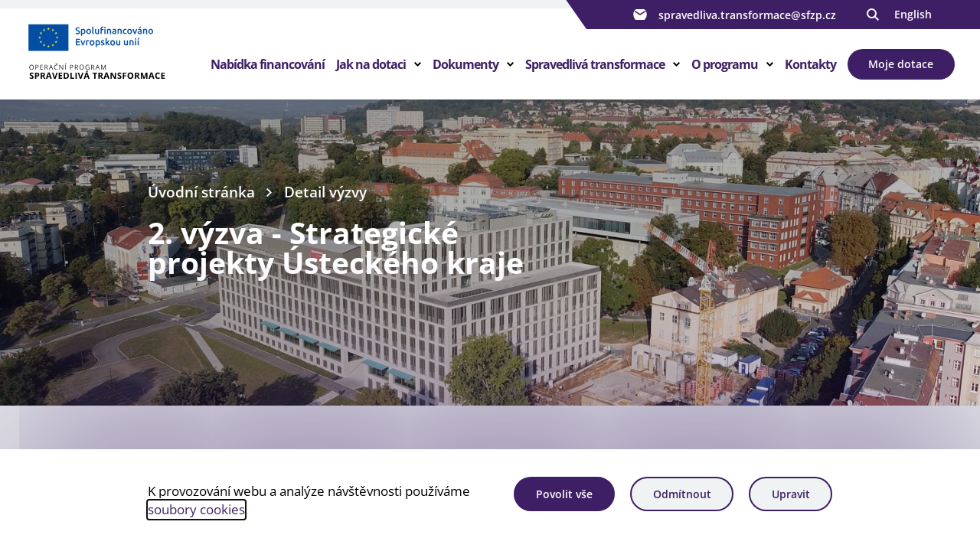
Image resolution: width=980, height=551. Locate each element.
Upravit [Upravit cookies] (791, 494)
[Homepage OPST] (118, 54)
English (913, 14)
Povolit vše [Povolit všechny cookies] (564, 494)
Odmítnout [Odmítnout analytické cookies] (682, 494)
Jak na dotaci (371, 64)
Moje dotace (901, 64)
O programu (725, 64)
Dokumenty (465, 64)
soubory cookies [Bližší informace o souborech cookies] (196, 509)
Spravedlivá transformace (595, 64)
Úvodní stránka (201, 192)
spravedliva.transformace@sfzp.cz (733, 15)
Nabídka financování (268, 64)
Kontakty (810, 64)
